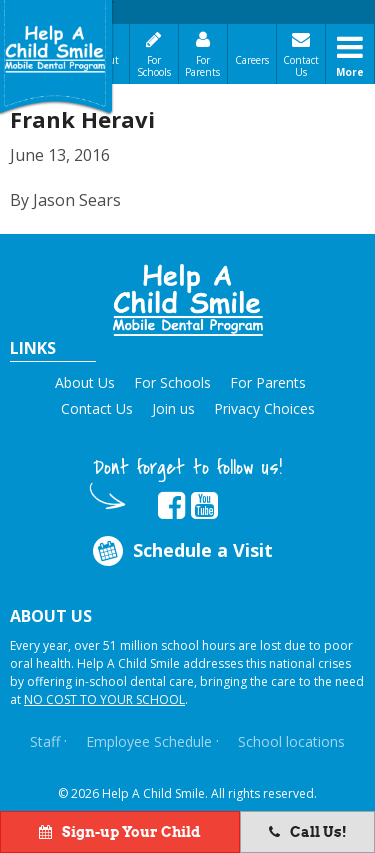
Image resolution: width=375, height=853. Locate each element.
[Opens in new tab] (171, 506)
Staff (45, 741)
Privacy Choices (264, 408)
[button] (188, 300)
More (350, 72)
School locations (291, 741)
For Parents (202, 66)
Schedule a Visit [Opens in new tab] (180, 550)
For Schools (154, 66)
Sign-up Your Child (120, 832)
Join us (173, 408)
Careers (252, 60)
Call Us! (308, 832)
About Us (85, 382)
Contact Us (301, 66)
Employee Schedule (149, 741)
